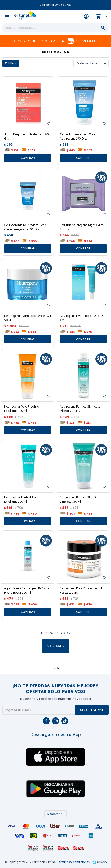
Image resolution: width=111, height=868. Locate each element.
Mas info (55, 814)
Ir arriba (55, 669)
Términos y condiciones (73, 862)
